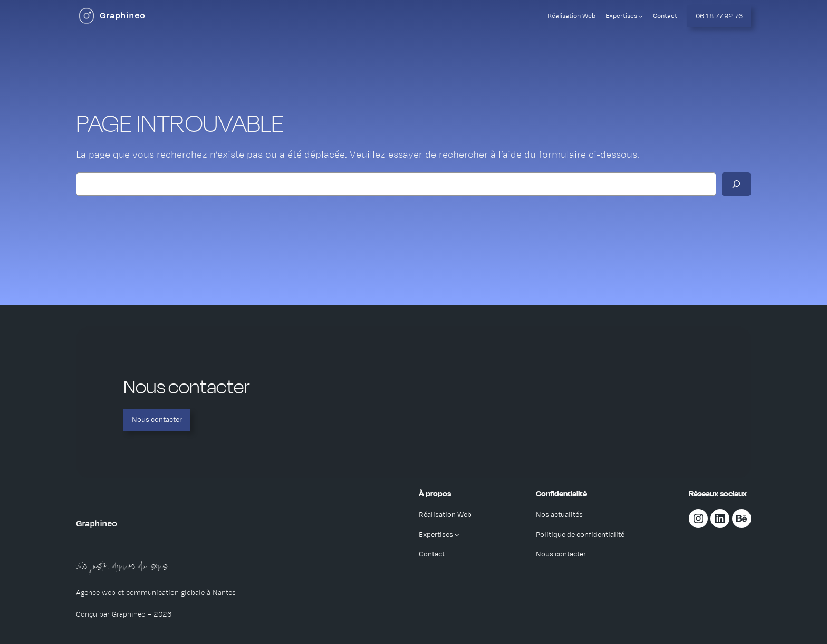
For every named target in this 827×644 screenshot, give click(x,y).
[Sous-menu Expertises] (641, 16)
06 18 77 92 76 (719, 16)
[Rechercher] (736, 184)
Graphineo (123, 16)
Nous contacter (157, 420)
